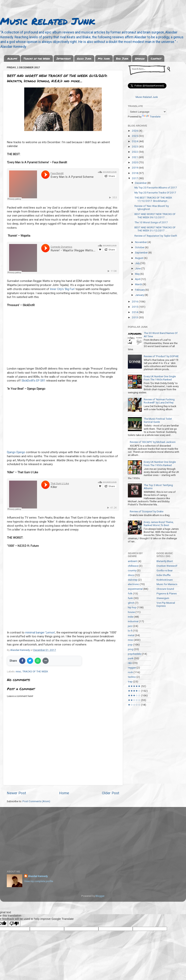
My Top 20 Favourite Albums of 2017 (156, 187)
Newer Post (16, 793)
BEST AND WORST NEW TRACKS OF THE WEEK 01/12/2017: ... (155, 229)
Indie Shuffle (164, 575)
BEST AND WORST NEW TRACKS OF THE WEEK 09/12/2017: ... (155, 216)
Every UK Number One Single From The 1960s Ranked (160, 378)
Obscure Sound (165, 589)
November (141, 242)
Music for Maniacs (167, 584)
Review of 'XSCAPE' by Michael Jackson (153, 442)
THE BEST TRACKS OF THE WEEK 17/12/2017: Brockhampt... (153, 199)
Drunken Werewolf (167, 566)
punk (131, 658)
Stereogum (163, 598)
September (142, 252)
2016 (135, 301)
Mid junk (104, 58)
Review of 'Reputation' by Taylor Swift (156, 236)
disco (131, 575)
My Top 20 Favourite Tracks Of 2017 (155, 193)
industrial (133, 621)
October (140, 247)
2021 (135, 157)
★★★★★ (134, 686)
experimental (135, 589)
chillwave (133, 566)
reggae (132, 668)
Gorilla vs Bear (165, 570)
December (141, 183)
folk (130, 593)
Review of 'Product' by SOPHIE (161, 356)
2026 (135, 131)
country (132, 570)
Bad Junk (122, 58)
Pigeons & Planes (167, 593)
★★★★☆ (134, 691)
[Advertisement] (93, 836)
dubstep (133, 580)
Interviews (64, 58)
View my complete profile (39, 881)
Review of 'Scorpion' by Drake (147, 511)
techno (132, 677)
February (140, 290)
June (138, 268)
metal (131, 635)
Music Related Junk (47, 21)
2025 (135, 136)
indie (131, 617)
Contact (156, 58)
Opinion (140, 58)
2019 (135, 168)
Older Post (111, 793)
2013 (135, 317)
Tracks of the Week (37, 58)
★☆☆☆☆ (134, 705)
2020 (135, 162)
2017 (135, 178)
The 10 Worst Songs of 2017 (151, 222)
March (139, 284)
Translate (151, 116)
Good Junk (84, 58)
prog (131, 649)
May (138, 274)
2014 (135, 312)
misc (18, 671)
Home (64, 793)
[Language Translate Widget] (147, 112)
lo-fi (130, 631)
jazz (130, 626)
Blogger (100, 896)
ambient (133, 561)
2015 (135, 307)
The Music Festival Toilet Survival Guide (158, 420)
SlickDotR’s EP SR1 (33, 381)
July (138, 263)
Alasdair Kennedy (38, 876)
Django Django (16, 452)
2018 (135, 173)
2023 (135, 146)
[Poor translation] (14, 924)
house (131, 612)
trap (130, 681)
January (140, 295)
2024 (135, 141)
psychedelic (135, 654)
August (139, 258)
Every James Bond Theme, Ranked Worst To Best (159, 524)
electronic (133, 584)
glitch (131, 603)
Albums (12, 58)
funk (130, 598)
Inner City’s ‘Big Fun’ (62, 289)
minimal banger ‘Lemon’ (40, 633)
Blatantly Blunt (165, 561)
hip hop (132, 607)
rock (130, 672)
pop (130, 644)
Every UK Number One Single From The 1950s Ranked (160, 463)
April (138, 279)
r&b (130, 663)
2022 (135, 152)
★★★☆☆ (134, 695)
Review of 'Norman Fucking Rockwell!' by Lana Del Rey (159, 401)
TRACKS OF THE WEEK (35, 671)
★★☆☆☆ (134, 700)
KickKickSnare (165, 580)
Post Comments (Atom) (36, 801)
